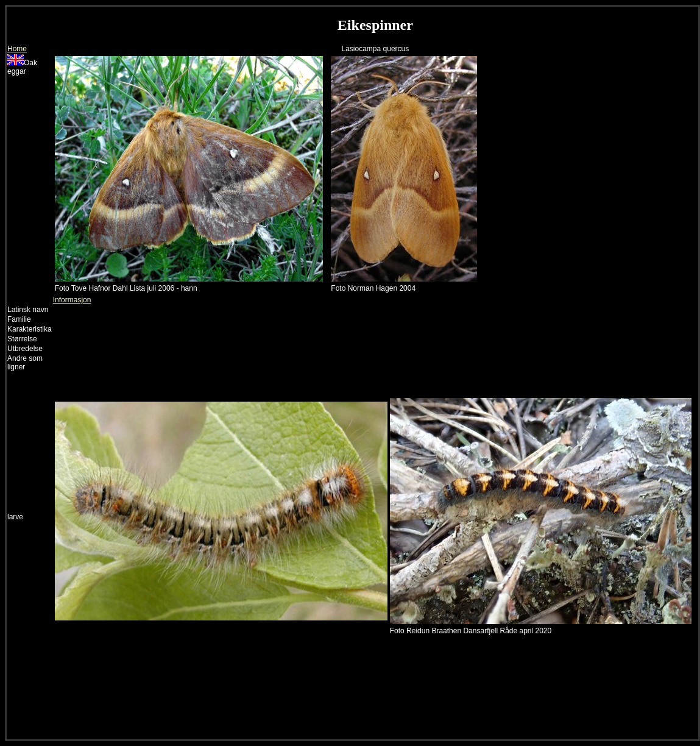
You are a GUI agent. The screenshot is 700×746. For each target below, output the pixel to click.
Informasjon (72, 300)
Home (17, 49)
